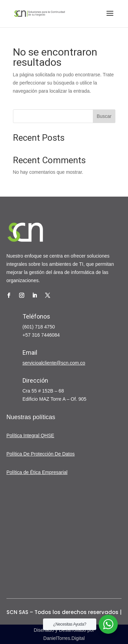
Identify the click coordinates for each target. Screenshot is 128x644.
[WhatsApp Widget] (108, 624)
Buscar (104, 116)
